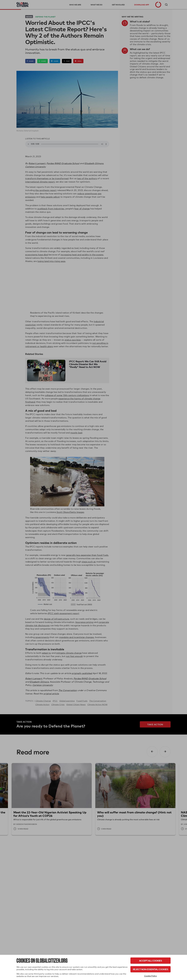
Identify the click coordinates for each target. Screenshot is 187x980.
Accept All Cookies (150, 961)
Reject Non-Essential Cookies (150, 969)
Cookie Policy (151, 976)
